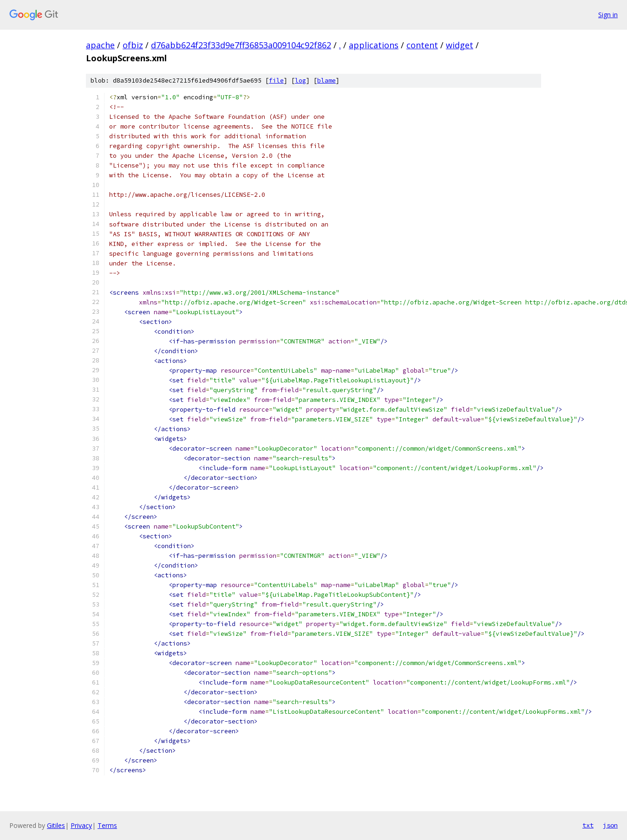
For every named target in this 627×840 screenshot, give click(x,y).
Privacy (81, 825)
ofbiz (133, 45)
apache (100, 45)
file (276, 81)
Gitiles (56, 825)
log (300, 81)
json (610, 825)
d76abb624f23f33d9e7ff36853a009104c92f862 (241, 45)
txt (588, 825)
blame (327, 81)
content (422, 45)
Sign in (608, 15)
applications (374, 45)
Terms (107, 825)
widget (460, 45)
